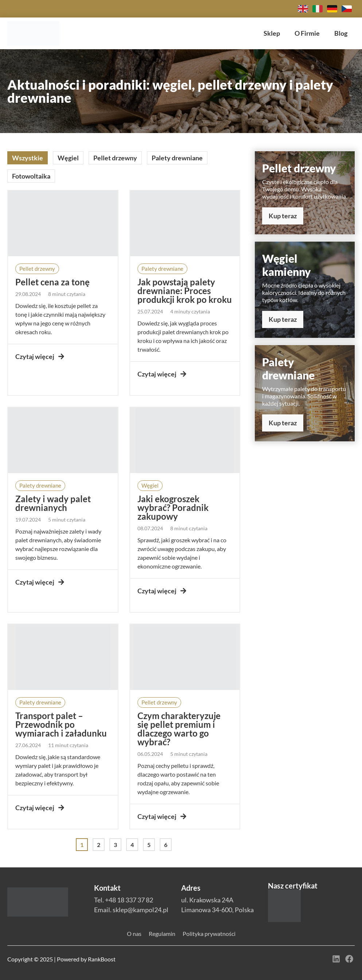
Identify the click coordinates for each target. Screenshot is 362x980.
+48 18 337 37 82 (129, 900)
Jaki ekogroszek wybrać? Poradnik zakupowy (173, 507)
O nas (134, 934)
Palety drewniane (288, 368)
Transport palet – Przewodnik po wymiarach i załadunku (61, 724)
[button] (37, 269)
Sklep (272, 33)
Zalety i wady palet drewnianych (53, 503)
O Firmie (307, 33)
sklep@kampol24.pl (141, 910)
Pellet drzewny (299, 168)
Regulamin (162, 934)
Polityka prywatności (209, 934)
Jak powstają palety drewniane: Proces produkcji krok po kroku (185, 291)
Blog (341, 33)
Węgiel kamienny (287, 265)
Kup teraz (283, 216)
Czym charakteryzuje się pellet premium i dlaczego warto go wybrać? (179, 729)
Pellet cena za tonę (52, 282)
